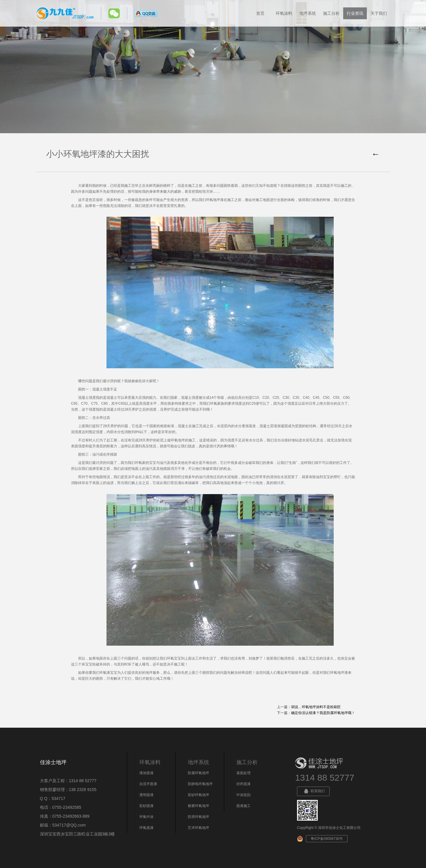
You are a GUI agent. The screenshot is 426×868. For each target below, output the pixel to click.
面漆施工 (243, 806)
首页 (260, 13)
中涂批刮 (243, 795)
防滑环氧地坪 (199, 817)
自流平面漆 (148, 784)
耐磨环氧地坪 (199, 806)
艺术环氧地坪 (199, 828)
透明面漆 (146, 795)
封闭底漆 (243, 784)
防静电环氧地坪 (200, 784)
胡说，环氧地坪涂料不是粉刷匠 (316, 707)
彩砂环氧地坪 (199, 795)
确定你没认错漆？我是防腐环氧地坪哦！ (323, 713)
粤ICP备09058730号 (327, 839)
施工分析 (331, 13)
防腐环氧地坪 (199, 773)
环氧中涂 (146, 817)
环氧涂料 (284, 13)
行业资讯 (355, 13)
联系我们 (313, 791)
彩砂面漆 (146, 806)
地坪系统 (308, 13)
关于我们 (379, 13)
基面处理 (243, 773)
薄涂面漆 (146, 773)
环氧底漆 (146, 828)
